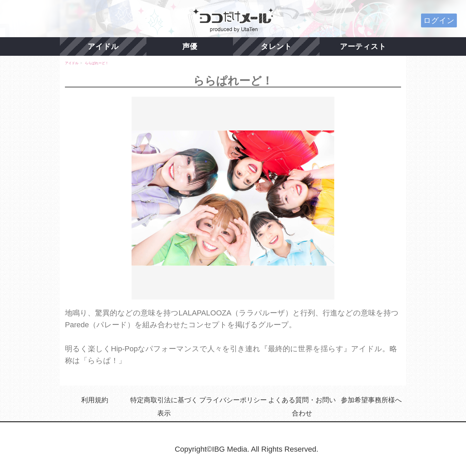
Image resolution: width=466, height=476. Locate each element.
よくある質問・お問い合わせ (302, 407)
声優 (190, 46)
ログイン (439, 20)
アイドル (103, 46)
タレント (276, 46)
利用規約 (95, 400)
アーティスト (363, 46)
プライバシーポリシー (233, 400)
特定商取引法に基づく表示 (164, 407)
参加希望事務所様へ (371, 400)
